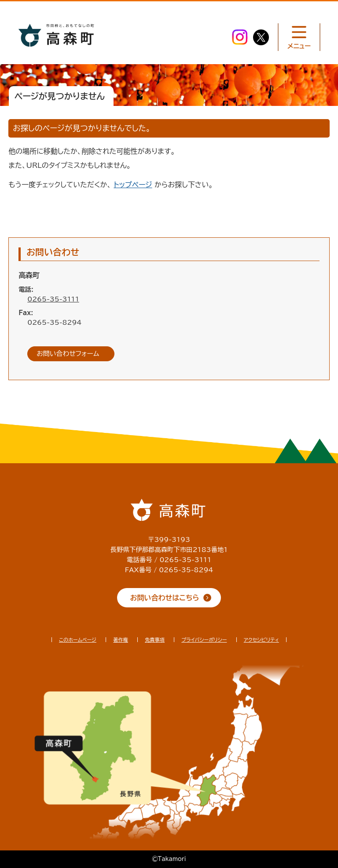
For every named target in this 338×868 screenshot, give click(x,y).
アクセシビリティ (261, 640)
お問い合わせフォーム (68, 354)
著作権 (121, 640)
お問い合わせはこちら (165, 598)
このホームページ (78, 640)
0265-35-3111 (53, 299)
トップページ (133, 185)
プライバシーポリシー (204, 640)
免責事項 (155, 640)
